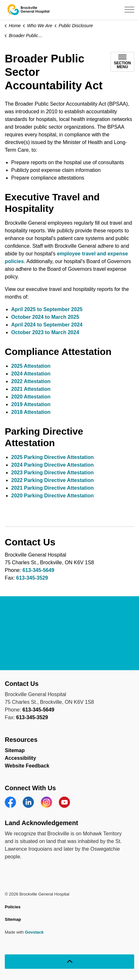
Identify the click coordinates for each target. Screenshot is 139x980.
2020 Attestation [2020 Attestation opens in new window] (31, 397)
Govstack (34, 932)
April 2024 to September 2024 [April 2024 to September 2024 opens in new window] (47, 325)
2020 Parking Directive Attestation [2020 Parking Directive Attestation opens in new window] (52, 496)
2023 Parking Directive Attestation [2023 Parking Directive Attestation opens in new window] (52, 473)
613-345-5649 (38, 570)
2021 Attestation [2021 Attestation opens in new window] (31, 389)
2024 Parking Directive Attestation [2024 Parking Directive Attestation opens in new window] (52, 465)
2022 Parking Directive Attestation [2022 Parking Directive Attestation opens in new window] (52, 480)
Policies (13, 907)
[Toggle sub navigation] (122, 62)
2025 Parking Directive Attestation (52, 457)
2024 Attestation (31, 374)
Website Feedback (27, 766)
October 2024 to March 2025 (45, 317)
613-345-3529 (32, 578)
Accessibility (20, 758)
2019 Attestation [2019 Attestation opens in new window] (31, 404)
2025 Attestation (31, 366)
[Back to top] (69, 962)
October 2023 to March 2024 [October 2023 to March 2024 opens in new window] (45, 332)
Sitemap (15, 750)
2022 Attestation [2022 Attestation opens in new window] (31, 381)
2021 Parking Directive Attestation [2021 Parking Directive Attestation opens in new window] (52, 488)
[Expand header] (129, 10)
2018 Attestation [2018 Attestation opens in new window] (31, 412)
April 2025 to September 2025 (47, 309)
